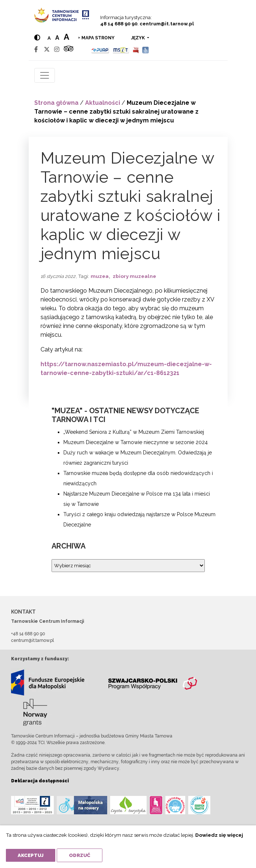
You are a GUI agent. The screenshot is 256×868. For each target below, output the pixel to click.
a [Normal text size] (49, 38)
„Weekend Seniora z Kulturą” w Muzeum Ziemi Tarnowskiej (134, 432)
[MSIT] (121, 49)
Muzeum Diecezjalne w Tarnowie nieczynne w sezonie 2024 (136, 442)
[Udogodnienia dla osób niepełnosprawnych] (146, 49)
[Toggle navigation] (45, 75)
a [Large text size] (66, 37)
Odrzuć (80, 855)
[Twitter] (47, 49)
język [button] (138, 38)
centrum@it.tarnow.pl (167, 24)
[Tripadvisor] (69, 49)
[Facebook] (36, 49)
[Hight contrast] (37, 38)
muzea (100, 276)
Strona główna (56, 103)
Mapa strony (98, 38)
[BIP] (136, 49)
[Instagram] (57, 49)
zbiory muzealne (134, 276)
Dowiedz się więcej (219, 835)
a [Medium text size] (57, 38)
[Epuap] (100, 49)
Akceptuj (31, 855)
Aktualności (103, 103)
